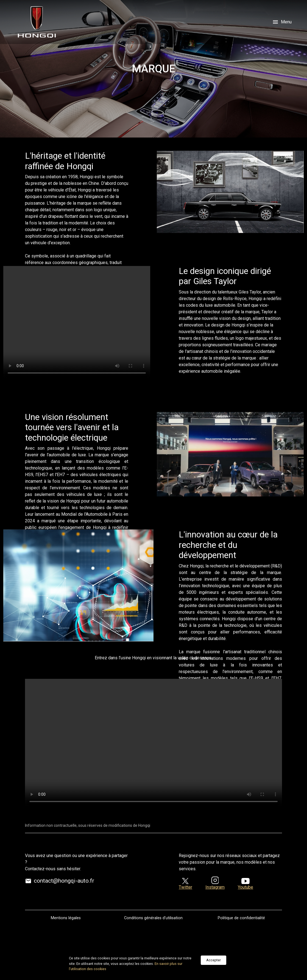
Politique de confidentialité (241, 918)
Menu (282, 22)
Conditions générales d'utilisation (153, 918)
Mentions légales (66, 918)
